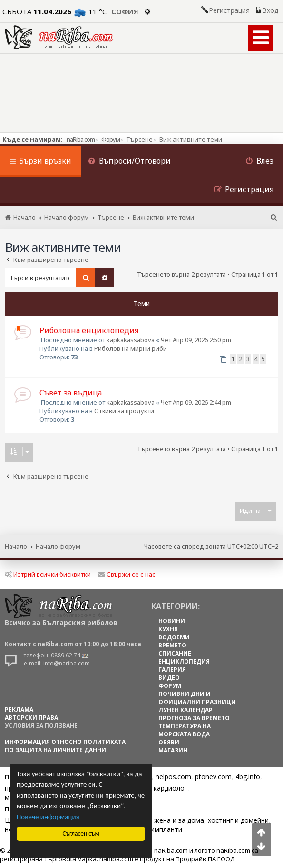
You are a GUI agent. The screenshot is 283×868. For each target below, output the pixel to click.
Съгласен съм (81, 834)
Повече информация (48, 817)
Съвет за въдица (71, 393)
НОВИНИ (172, 621)
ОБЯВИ (169, 742)
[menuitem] (129, 162)
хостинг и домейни (238, 820)
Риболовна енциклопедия (89, 330)
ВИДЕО (169, 678)
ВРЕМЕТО (172, 645)
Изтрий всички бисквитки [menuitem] (48, 574)
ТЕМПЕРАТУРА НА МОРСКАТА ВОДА (185, 730)
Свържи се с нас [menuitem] (127, 574)
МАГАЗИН (173, 750)
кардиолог (171, 788)
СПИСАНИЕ (175, 653)
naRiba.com (81, 139)
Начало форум (58, 546)
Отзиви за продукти (124, 411)
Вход (270, 10)
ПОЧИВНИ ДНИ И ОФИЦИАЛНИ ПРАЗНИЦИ (197, 698)
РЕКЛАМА (19, 709)
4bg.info (248, 776)
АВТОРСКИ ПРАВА (31, 718)
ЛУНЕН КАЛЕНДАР (185, 710)
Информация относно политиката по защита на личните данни (65, 746)
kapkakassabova (131, 340)
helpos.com (173, 776)
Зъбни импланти (155, 829)
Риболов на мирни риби (131, 348)
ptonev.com (213, 776)
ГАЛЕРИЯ (172, 670)
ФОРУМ (170, 686)
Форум (111, 139)
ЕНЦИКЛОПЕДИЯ (184, 661)
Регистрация (229, 10)
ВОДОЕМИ (174, 637)
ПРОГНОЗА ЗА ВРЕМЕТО (194, 718)
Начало (16, 546)
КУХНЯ (168, 629)
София (125, 11)
